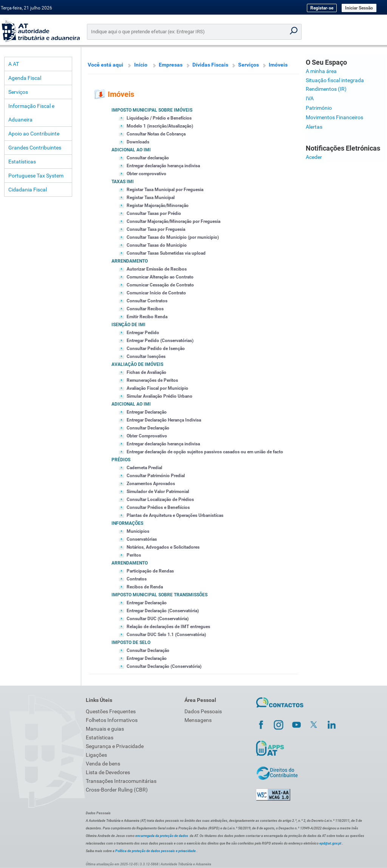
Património (319, 108)
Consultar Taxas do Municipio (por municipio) (173, 237)
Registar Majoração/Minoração (158, 205)
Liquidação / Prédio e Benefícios (159, 118)
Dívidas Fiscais (210, 65)
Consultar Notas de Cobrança (156, 134)
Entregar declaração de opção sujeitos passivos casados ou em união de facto (205, 452)
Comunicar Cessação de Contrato (160, 285)
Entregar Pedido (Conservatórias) (160, 341)
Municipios (138, 531)
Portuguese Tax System (36, 176)
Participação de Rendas (150, 571)
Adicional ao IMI (131, 150)
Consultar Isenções (146, 356)
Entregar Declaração (147, 412)
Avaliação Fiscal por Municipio (157, 388)
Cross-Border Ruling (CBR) (117, 790)
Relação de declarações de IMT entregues (168, 627)
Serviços (18, 92)
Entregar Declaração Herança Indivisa (164, 420)
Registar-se (322, 8)
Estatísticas (22, 162)
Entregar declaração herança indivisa (163, 166)
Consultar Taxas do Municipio (157, 245)
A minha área (321, 71)
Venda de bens (103, 764)
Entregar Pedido (143, 333)
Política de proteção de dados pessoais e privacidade (156, 851)
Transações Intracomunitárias (121, 781)
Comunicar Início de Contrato (156, 293)
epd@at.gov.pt (330, 843)
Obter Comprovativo (147, 436)
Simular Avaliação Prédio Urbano (159, 396)
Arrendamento (130, 261)
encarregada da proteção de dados (162, 836)
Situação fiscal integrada (335, 80)
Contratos (137, 579)
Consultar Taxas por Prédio (154, 213)
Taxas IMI (123, 182)
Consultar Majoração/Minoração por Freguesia (173, 221)
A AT (14, 64)
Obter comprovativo (146, 174)
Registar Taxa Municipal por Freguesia (165, 190)
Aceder (314, 157)
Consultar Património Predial (156, 476)
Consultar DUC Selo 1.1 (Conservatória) (166, 635)
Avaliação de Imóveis (137, 364)
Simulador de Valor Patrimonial (158, 492)
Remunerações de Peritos (152, 380)
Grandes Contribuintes (35, 148)
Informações (127, 523)
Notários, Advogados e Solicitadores (163, 547)
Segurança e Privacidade (115, 746)
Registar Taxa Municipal (151, 198)
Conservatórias (142, 539)
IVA (310, 98)
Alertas (314, 127)
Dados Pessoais (203, 711)
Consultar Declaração (148, 428)
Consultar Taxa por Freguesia (156, 229)
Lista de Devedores (108, 772)
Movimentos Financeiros (334, 117)
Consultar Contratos (147, 301)
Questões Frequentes (111, 711)
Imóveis (278, 65)
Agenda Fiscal (25, 78)
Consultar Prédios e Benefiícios (158, 507)
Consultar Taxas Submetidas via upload (166, 253)
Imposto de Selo (131, 642)
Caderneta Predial (144, 468)
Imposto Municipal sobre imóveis (152, 110)
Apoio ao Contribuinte (34, 134)
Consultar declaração (148, 158)
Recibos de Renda (145, 587)
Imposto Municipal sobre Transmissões (159, 595)
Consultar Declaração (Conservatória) (164, 666)
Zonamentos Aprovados (151, 484)
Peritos (134, 555)
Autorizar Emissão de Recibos (157, 269)
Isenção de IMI (128, 325)
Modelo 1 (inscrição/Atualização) (160, 126)
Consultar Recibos (145, 309)
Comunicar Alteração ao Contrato (160, 277)
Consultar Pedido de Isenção (156, 348)
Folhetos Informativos (112, 720)
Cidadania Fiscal (28, 190)
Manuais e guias (105, 729)
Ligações (96, 755)
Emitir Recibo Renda (147, 317)
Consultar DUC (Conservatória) (158, 619)
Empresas (171, 65)
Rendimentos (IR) (326, 89)
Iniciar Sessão (359, 8)
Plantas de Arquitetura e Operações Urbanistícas (175, 515)
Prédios (121, 460)
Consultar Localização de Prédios (160, 499)
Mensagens (198, 720)
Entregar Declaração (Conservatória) (163, 611)
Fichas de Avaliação (146, 372)
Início (141, 65)
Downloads (138, 142)
